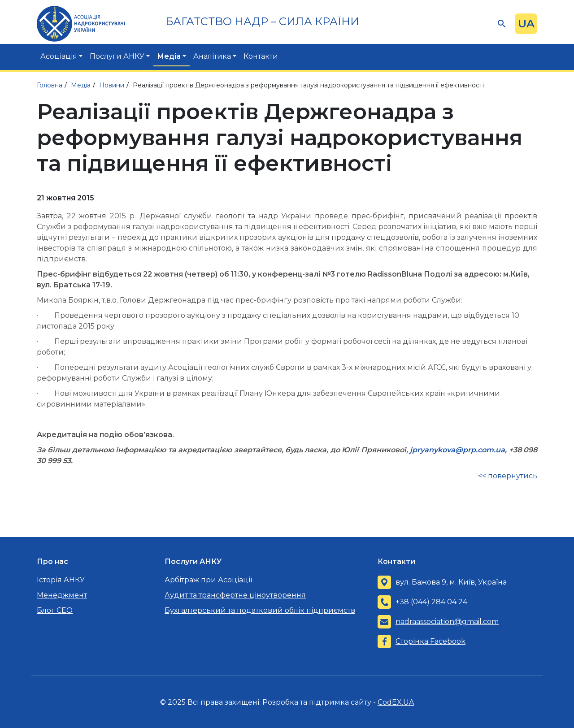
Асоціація (59, 56)
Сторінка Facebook (430, 641)
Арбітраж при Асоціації (208, 580)
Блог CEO (55, 610)
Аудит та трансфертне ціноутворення (235, 595)
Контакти (261, 56)
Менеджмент (62, 595)
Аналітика (212, 56)
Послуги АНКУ (117, 56)
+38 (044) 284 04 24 (431, 602)
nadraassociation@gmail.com (447, 622)
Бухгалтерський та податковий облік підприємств (260, 610)
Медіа (169, 56)
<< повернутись (508, 476)
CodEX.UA (396, 702)
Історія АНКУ (61, 580)
